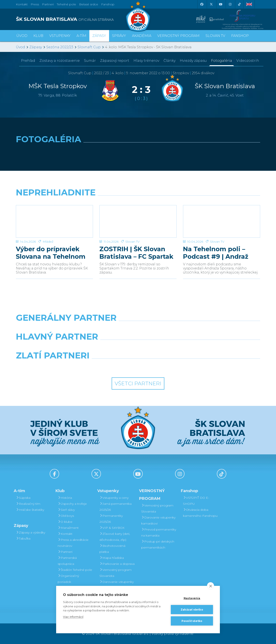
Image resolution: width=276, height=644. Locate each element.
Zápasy (36, 47)
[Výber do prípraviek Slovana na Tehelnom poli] (54, 221)
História (65, 498)
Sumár (90, 61)
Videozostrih (248, 61)
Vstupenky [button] (60, 36)
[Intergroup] (107, 366)
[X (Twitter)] (211, 4)
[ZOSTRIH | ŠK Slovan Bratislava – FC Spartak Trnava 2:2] (138, 221)
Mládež (48, 242)
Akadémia (142, 36)
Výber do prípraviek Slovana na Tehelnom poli (51, 253)
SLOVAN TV (215, 36)
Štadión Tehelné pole (75, 570)
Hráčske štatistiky (30, 510)
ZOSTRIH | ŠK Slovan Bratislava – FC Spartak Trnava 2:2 (136, 253)
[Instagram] (230, 4)
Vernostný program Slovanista (115, 573)
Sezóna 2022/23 (60, 47)
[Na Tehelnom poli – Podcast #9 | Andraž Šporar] (222, 221)
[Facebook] (202, 4)
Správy (119, 36)
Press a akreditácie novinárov (73, 543)
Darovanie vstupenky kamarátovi (117, 585)
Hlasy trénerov (146, 61)
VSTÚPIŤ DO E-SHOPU (196, 501)
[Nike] (138, 329)
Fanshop (108, 4)
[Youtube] (220, 4)
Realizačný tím (28, 504)
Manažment (68, 528)
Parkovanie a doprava (117, 564)
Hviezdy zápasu (193, 61)
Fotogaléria (222, 61)
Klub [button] (38, 36)
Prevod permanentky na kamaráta (159, 532)
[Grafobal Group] (169, 366)
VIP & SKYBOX (112, 528)
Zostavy (60, 61)
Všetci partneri (138, 383)
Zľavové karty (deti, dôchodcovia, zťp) (115, 537)
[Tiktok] (239, 4)
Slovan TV (133, 242)
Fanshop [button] (240, 36)
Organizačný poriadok (68, 579)
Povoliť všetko (192, 621)
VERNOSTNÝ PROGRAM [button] (178, 36)
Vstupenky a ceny (114, 498)
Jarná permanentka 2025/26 (115, 507)
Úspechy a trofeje (72, 504)
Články (169, 61)
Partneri (65, 552)
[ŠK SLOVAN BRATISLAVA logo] (75, 19)
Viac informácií (73, 617)
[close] (211, 586)
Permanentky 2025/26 (111, 519)
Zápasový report (115, 61)
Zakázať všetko (192, 610)
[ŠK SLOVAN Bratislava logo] (138, 16)
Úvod (22, 36)
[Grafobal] (107, 348)
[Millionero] (169, 348)
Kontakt (65, 534)
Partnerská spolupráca (67, 561)
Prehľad (28, 61)
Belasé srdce (89, 4)
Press (35, 4)
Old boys (66, 516)
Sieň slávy (66, 510)
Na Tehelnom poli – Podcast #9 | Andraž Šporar (216, 253)
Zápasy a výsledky (31, 532)
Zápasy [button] (99, 36)
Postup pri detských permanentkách (158, 544)
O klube (65, 522)
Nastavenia (192, 598)
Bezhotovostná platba (112, 549)
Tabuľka (23, 538)
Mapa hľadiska (112, 558)
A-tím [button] (81, 36)
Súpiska (23, 498)
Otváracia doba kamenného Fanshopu (200, 513)
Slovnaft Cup (89, 47)
